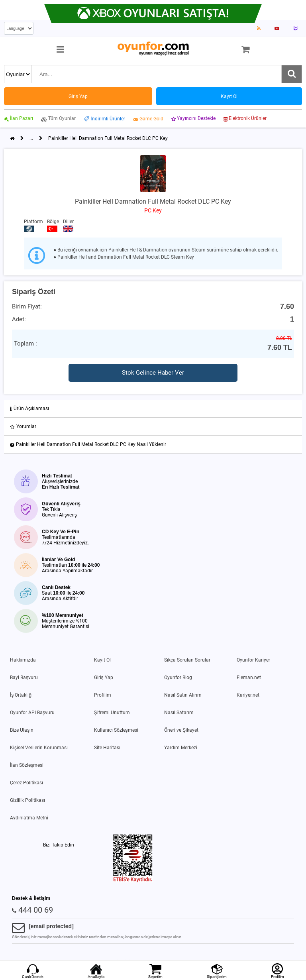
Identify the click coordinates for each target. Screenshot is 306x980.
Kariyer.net (248, 695)
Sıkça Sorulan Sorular (187, 660)
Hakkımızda (23, 660)
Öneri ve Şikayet (181, 730)
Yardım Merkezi (181, 748)
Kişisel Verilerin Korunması (39, 748)
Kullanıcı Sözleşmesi (116, 730)
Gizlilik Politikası (27, 800)
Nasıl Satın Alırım (183, 695)
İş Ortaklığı (21, 695)
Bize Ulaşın (22, 730)
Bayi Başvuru (24, 678)
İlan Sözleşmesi (27, 765)
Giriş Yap (104, 678)
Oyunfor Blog (178, 678)
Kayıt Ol (102, 660)
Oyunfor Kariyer (253, 660)
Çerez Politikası (26, 783)
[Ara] (292, 74)
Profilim (103, 695)
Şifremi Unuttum (112, 713)
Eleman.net (249, 678)
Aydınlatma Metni (29, 818)
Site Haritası (107, 748)
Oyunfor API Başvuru (32, 713)
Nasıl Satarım (179, 713)
